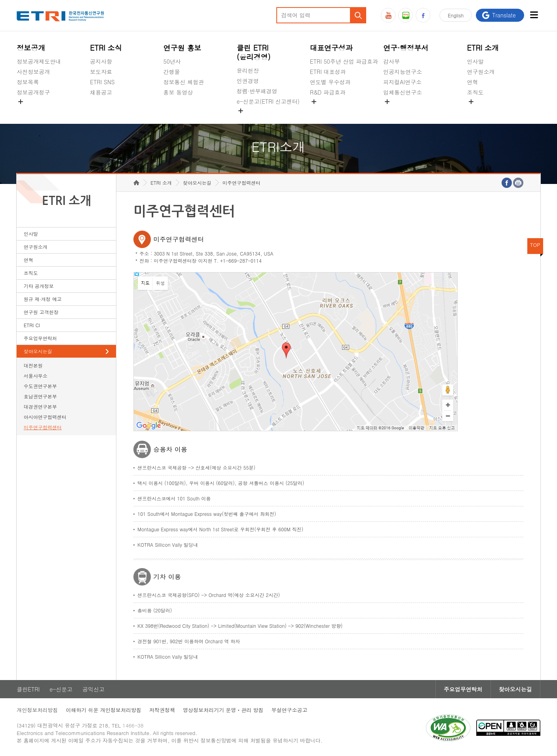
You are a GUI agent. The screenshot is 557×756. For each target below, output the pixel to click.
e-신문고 (61, 689)
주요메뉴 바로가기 (0, 0)
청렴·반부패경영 (257, 91)
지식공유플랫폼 (329, 111)
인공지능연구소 (403, 72)
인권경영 (248, 81)
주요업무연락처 (40, 338)
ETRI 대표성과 (328, 72)
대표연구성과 (331, 48)
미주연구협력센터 (43, 427)
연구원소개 (481, 72)
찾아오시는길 (38, 351)
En (456, 15)
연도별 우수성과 (330, 82)
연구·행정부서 (406, 48)
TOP (535, 245)
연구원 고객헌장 (41, 312)
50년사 (172, 61)
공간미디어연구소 (405, 111)
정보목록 (28, 82)
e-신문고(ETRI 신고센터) (268, 101)
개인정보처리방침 (37, 710)
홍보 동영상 (178, 92)
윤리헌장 (248, 70)
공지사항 (101, 61)
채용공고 (101, 92)
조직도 (475, 92)
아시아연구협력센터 (45, 417)
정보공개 (31, 48)
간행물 (172, 72)
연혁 (473, 82)
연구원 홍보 (182, 48)
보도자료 (101, 72)
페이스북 (423, 15)
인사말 (475, 61)
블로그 (406, 15)
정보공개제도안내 (39, 61)
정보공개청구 (33, 92)
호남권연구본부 (40, 396)
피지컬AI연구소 (402, 82)
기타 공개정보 (485, 111)
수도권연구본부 (40, 386)
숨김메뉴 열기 (21, 102)
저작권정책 (162, 710)
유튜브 (388, 15)
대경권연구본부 (40, 406)
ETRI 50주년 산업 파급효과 (344, 61)
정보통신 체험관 (184, 82)
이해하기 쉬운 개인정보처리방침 (104, 710)
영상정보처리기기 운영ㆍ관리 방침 (223, 710)
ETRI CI (32, 325)
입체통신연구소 (403, 92)
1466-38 (133, 725)
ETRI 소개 (483, 48)
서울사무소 (36, 376)
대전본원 (33, 365)
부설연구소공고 (290, 710)
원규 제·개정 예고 (43, 299)
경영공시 (28, 111)
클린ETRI (28, 689)
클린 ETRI (254, 52)
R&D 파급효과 (328, 92)
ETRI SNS (102, 82)
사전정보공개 (33, 72)
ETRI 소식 (106, 48)
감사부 (392, 61)
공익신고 (248, 120)
